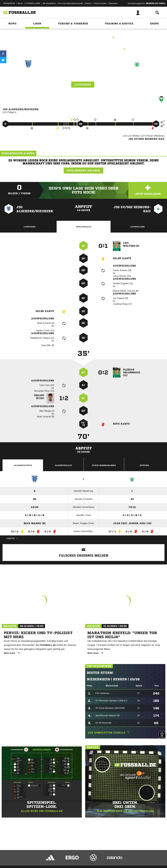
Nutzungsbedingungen (45, 857)
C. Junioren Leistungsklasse (83, 38)
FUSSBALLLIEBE (33, 3)
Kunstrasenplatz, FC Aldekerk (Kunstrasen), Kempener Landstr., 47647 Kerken (83, 49)
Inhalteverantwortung (80, 857)
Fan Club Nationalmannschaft (70, 3)
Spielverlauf (83, 227)
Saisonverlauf (63, 465)
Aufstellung (138, 227)
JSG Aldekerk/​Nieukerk (28, 76)
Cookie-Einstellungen (101, 857)
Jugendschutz (63, 857)
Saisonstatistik (23, 465)
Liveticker (83, 85)
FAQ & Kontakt (100, 3)
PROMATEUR (9, 3)
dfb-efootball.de (49, 3)
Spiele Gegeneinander (104, 465)
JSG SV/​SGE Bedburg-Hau (137, 76)
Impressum (7, 857)
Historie (144, 465)
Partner (88, 3)
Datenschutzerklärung (24, 857)
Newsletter (113, 3)
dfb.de (20, 3)
